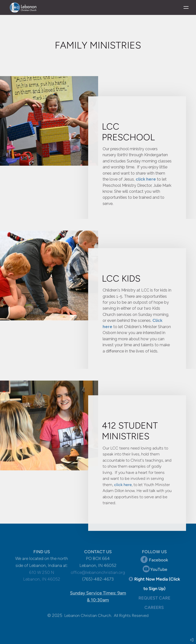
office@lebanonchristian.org (98, 572)
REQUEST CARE (154, 598)
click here (146, 179)
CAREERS (154, 607)
